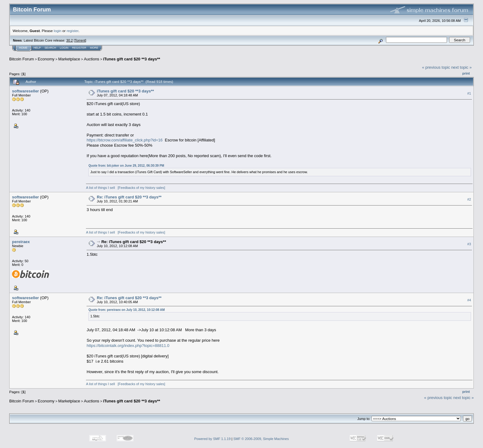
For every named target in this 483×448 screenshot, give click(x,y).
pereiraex (21, 242)
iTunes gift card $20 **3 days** (131, 59)
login (58, 31)
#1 (469, 93)
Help (37, 48)
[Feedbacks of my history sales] (141, 188)
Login (64, 48)
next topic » (462, 67)
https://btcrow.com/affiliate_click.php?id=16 (125, 140)
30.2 (69, 40)
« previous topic (436, 67)
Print (466, 73)
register (72, 31)
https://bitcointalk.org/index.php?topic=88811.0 (128, 346)
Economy (46, 59)
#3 (469, 244)
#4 (469, 300)
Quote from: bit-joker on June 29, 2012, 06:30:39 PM (126, 166)
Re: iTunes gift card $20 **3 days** (129, 197)
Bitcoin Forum (22, 59)
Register (79, 48)
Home (23, 48)
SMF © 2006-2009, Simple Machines (261, 439)
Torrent (80, 40)
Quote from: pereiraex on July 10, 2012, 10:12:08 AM (127, 310)
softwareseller (25, 91)
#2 (469, 199)
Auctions (91, 59)
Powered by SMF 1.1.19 (213, 439)
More (94, 48)
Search (51, 48)
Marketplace (69, 59)
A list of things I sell (100, 188)
